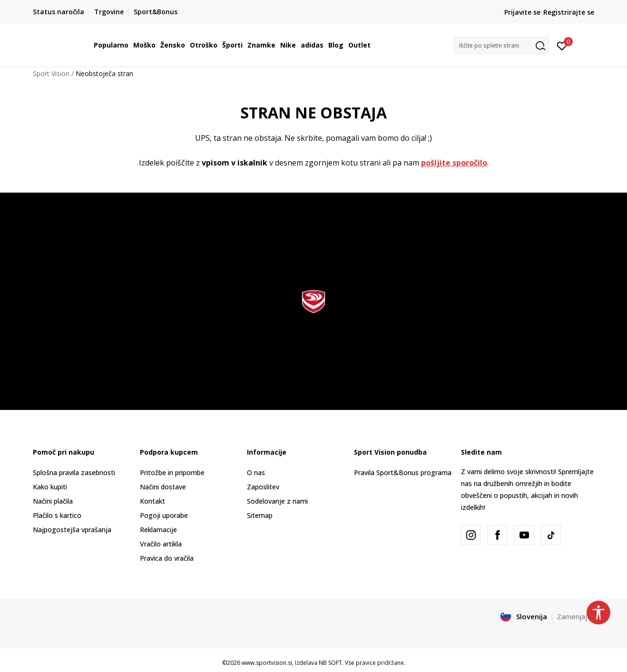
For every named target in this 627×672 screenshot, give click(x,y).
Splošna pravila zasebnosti (74, 472)
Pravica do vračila (167, 558)
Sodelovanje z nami (277, 501)
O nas (256, 472)
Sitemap (260, 515)
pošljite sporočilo (454, 163)
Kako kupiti (50, 487)
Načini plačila (53, 501)
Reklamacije (158, 530)
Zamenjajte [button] (576, 616)
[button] (501, 45)
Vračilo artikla (161, 544)
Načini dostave (163, 487)
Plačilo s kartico (57, 515)
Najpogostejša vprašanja (72, 530)
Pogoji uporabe (164, 515)
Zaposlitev (263, 487)
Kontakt (152, 501)
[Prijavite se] (562, 45)
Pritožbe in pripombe (172, 472)
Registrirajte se (569, 12)
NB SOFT (330, 663)
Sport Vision (51, 73)
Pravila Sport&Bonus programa (403, 472)
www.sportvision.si (267, 663)
